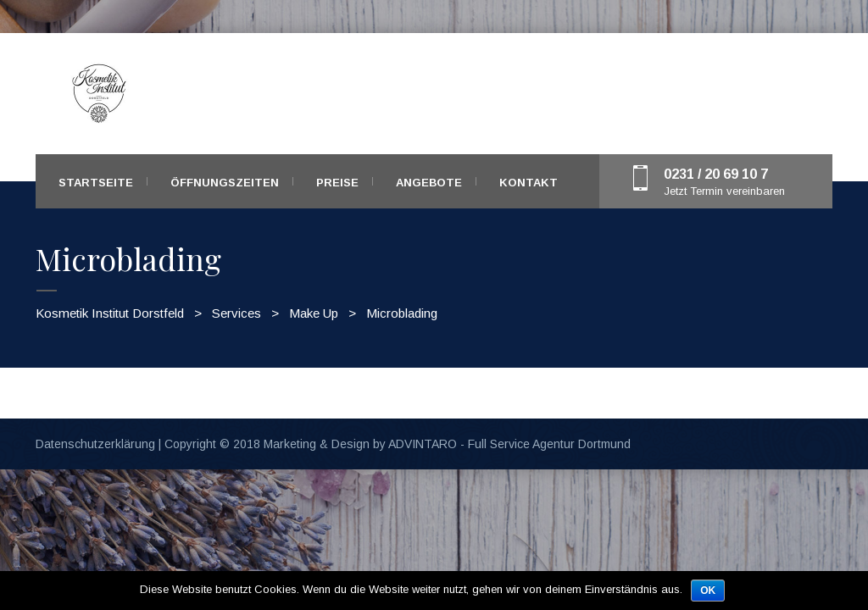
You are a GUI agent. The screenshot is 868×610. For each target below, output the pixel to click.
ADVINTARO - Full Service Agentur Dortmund (509, 444)
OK (708, 591)
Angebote (429, 183)
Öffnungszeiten (225, 183)
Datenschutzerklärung (95, 444)
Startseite (96, 183)
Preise (337, 183)
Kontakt (529, 183)
